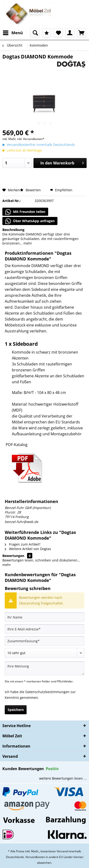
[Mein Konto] (70, 33)
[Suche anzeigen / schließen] (35, 33)
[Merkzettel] (58, 33)
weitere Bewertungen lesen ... (63, 778)
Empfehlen (61, 190)
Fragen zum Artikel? (23, 544)
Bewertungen (13, 556)
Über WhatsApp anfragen (30, 221)
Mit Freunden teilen (25, 212)
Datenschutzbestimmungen (47, 692)
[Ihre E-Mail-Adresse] (44, 629)
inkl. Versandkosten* (31, 139)
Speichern (16, 710)
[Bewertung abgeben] (44, 653)
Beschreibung (13, 230)
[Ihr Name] (44, 617)
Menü (13, 32)
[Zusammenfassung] (44, 641)
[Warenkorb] (81, 33)
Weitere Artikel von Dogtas (28, 549)
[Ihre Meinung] (44, 668)
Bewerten (31, 190)
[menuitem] (13, 33)
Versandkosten (35, 857)
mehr (27, 243)
